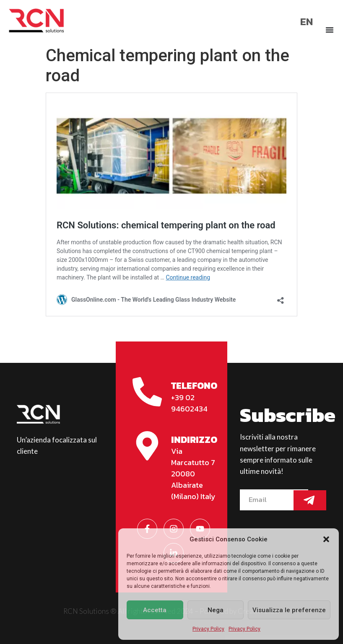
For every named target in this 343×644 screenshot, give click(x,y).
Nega (216, 610)
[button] (326, 539)
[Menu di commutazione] (330, 30)
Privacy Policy (208, 629)
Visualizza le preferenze (289, 610)
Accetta (155, 610)
